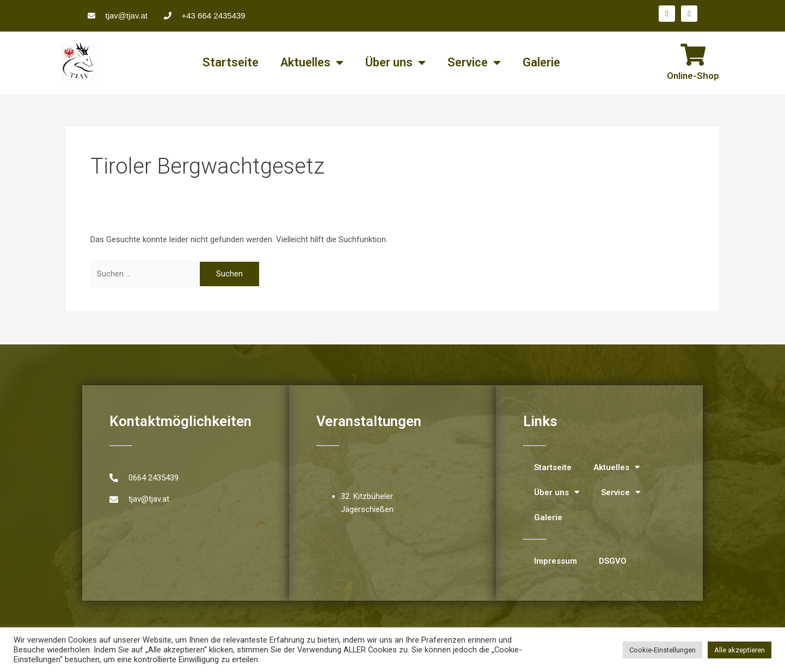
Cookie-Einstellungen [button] (663, 650)
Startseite (231, 62)
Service (474, 63)
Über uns (395, 63)
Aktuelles (312, 63)
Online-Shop (693, 76)
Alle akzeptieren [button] (740, 650)
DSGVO (613, 561)
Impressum (556, 561)
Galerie (541, 62)
